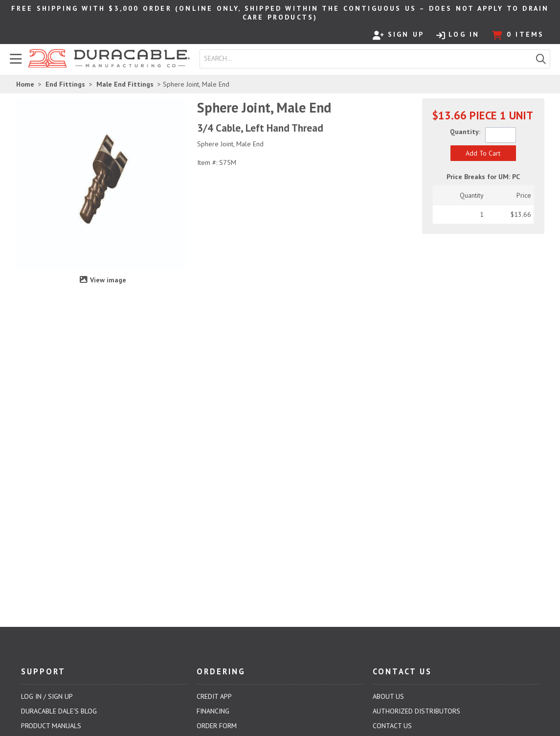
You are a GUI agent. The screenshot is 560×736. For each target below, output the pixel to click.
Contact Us (392, 726)
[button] (541, 59)
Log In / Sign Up (47, 696)
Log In (458, 35)
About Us (388, 696)
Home (25, 84)
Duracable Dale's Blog (59, 711)
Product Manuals (51, 726)
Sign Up (398, 35)
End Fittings (65, 84)
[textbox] (368, 59)
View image (108, 280)
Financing (213, 711)
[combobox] (366, 59)
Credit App (214, 696)
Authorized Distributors (416, 711)
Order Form (217, 726)
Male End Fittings (125, 84)
